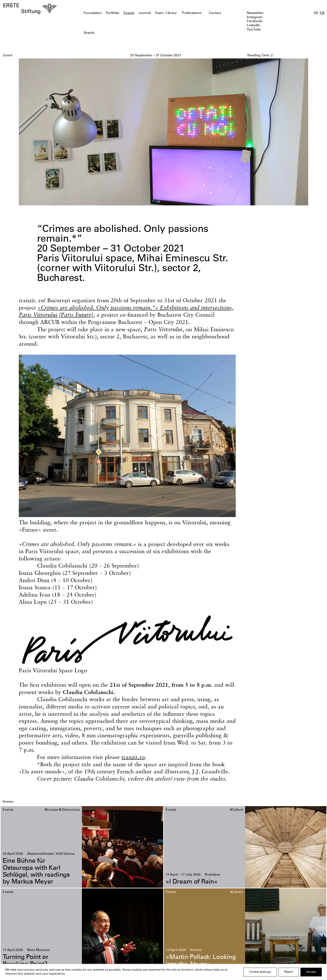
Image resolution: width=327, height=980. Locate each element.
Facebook (254, 21)
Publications (192, 13)
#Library (237, 892)
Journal (145, 13)
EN (322, 13)
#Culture (237, 810)
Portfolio (113, 13)
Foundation (93, 13)
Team (159, 13)
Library (171, 13)
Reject (289, 972)
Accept (311, 972)
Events (129, 13)
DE (316, 13)
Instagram (255, 17)
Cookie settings (260, 972)
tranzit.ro (133, 757)
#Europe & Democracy (62, 810)
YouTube (254, 30)
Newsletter (255, 13)
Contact (215, 13)
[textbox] (138, 33)
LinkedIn (253, 26)
